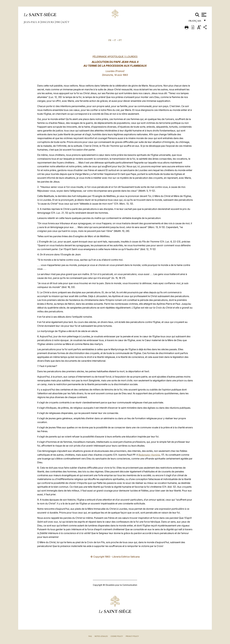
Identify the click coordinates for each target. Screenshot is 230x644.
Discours (48, 22)
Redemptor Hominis (149, 455)
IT (115, 40)
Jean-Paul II (32, 22)
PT (120, 40)
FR (110, 40)
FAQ (90, 636)
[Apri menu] (204, 15)
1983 (58, 22)
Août (65, 22)
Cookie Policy (117, 636)
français (195, 22)
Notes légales (101, 636)
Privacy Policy (132, 636)
